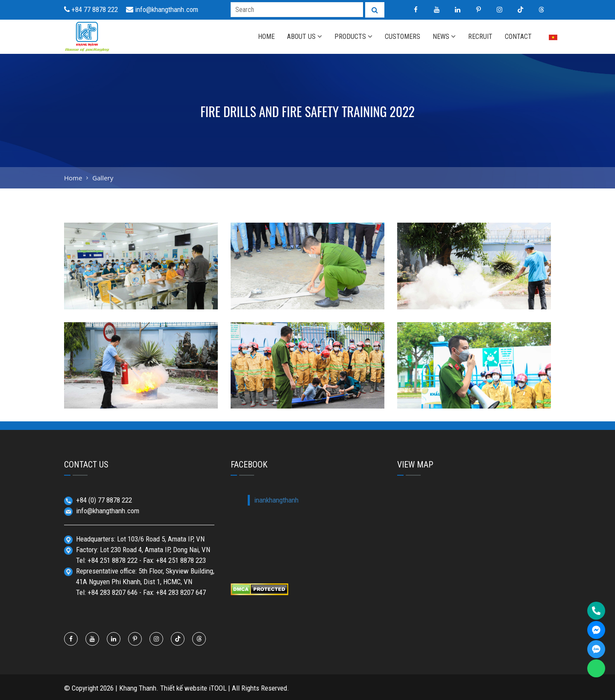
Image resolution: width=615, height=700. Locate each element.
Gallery (103, 178)
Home (73, 178)
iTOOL (218, 688)
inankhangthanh (276, 500)
